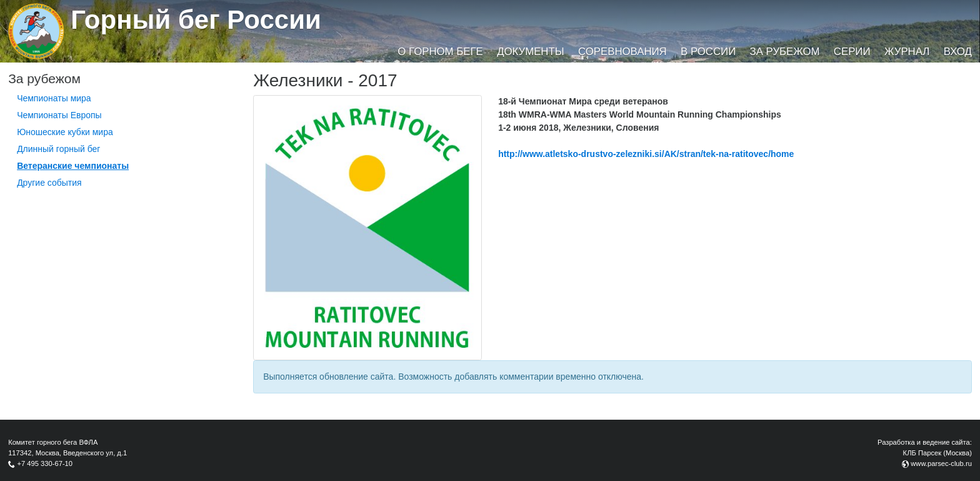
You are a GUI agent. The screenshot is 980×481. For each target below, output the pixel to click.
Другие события (49, 183)
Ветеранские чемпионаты (73, 166)
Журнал (907, 52)
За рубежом (785, 52)
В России (708, 52)
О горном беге (440, 52)
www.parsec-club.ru (941, 463)
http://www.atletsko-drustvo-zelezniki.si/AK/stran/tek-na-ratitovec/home (646, 154)
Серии (852, 52)
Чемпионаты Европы (59, 115)
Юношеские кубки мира (65, 132)
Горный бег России (196, 20)
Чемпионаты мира (54, 98)
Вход (958, 52)
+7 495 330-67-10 (45, 463)
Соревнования (622, 52)
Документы (530, 52)
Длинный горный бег (58, 149)
